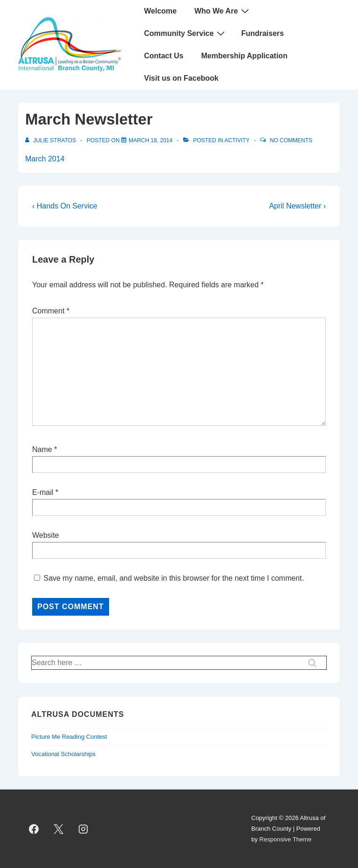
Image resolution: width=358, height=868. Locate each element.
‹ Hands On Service (65, 206)
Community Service (186, 33)
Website (46, 535)
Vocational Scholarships (63, 754)
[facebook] (34, 829)
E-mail (43, 492)
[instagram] (83, 829)
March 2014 (45, 159)
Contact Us (164, 56)
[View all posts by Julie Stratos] (51, 140)
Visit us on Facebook (181, 78)
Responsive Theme (285, 839)
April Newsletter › (297, 206)
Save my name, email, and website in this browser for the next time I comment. (173, 578)
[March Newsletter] (151, 140)
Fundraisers (262, 33)
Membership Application (244, 56)
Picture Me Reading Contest (69, 737)
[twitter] (59, 829)
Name (42, 449)
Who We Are (223, 11)
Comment (51, 311)
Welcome (160, 11)
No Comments (291, 140)
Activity (237, 140)
